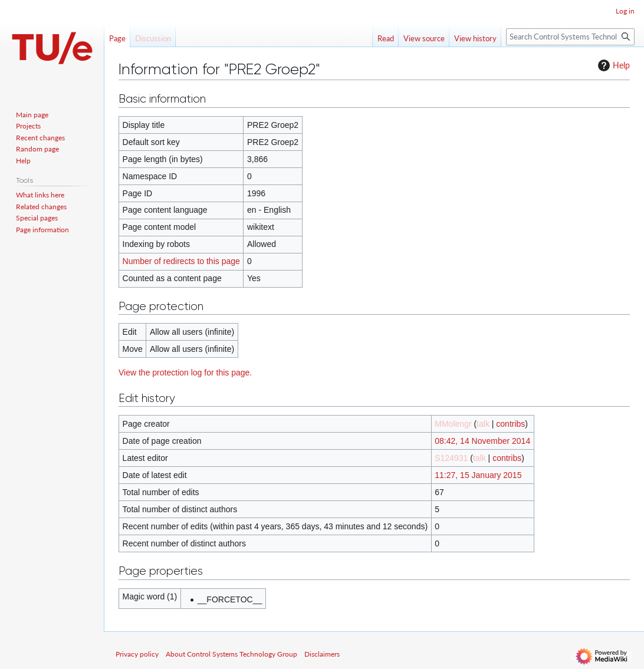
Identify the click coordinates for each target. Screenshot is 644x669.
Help (612, 65)
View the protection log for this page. (185, 373)
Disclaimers (322, 654)
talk (483, 424)
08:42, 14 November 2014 (482, 441)
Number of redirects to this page (181, 261)
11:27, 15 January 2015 (478, 475)
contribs (510, 424)
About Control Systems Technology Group (231, 654)
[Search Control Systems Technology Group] (570, 37)
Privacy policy (137, 654)
